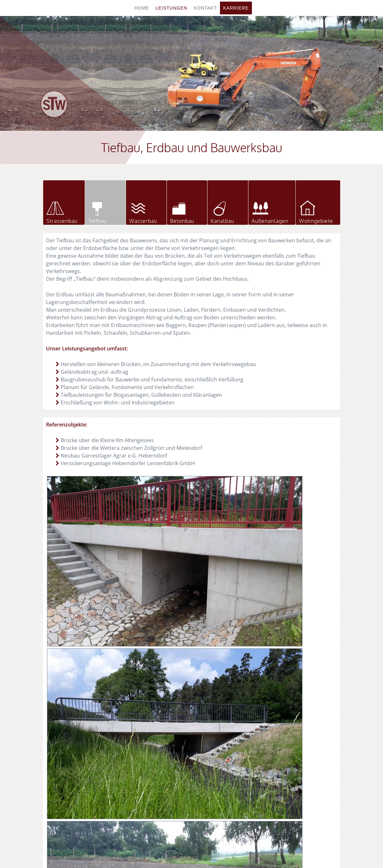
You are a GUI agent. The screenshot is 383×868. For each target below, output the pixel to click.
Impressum (184, 851)
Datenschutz (215, 851)
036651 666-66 (298, 754)
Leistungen (171, 8)
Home (142, 8)
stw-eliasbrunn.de (305, 762)
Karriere (236, 8)
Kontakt (205, 8)
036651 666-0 (297, 747)
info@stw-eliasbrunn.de (316, 770)
